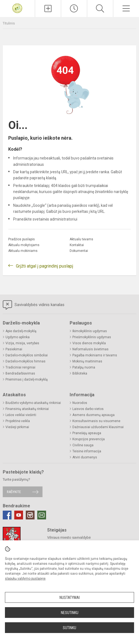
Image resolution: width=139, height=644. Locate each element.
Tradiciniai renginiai (20, 367)
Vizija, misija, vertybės (22, 343)
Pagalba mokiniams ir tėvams (95, 355)
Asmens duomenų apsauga (93, 415)
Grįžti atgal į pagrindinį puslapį (45, 266)
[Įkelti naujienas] (48, 9)
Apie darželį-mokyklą (21, 331)
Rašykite (14, 492)
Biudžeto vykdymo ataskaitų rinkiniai (33, 403)
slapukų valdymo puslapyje (25, 579)
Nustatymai (70, 598)
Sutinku (69, 628)
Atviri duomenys (85, 457)
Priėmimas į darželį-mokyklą (27, 379)
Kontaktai (77, 245)
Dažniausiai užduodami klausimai (98, 427)
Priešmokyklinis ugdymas (92, 337)
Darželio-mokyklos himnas (25, 361)
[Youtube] (19, 515)
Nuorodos (80, 403)
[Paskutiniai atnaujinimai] (74, 9)
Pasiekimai (14, 349)
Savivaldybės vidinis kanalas (34, 305)
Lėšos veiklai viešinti (21, 415)
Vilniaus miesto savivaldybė (69, 537)
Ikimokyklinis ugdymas (90, 331)
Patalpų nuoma (84, 367)
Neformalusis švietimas (90, 349)
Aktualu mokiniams (23, 251)
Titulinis (9, 23)
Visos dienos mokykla (89, 343)
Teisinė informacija (87, 451)
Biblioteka (80, 373)
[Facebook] (7, 515)
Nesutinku (70, 613)
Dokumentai (79, 251)
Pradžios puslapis (22, 239)
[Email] (42, 515)
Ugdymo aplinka (18, 337)
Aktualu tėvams (81, 239)
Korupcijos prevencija (89, 439)
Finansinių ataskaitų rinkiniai (27, 409)
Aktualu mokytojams (24, 245)
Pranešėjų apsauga (87, 433)
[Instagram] (30, 515)
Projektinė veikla (18, 421)
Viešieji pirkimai (17, 427)
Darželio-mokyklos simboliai (27, 355)
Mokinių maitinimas (87, 361)
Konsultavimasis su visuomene (96, 421)
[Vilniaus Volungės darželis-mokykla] (17, 8)
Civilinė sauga (83, 445)
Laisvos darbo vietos (88, 409)
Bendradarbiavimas (20, 373)
